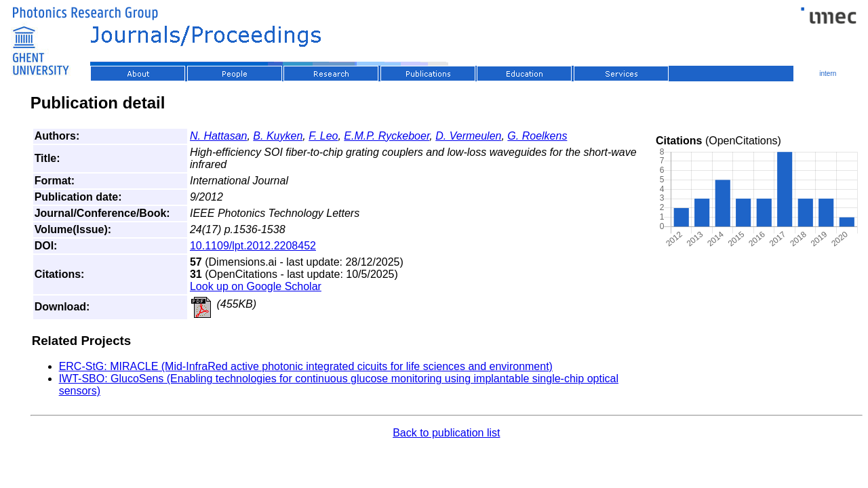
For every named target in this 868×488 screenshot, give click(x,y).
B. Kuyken (278, 136)
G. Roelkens (537, 136)
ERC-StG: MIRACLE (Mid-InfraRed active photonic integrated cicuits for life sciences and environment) (306, 366)
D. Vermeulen (468, 136)
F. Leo (323, 136)
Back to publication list (446, 433)
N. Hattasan (218, 136)
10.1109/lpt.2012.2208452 (253, 246)
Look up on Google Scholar (256, 286)
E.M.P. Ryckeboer (387, 136)
